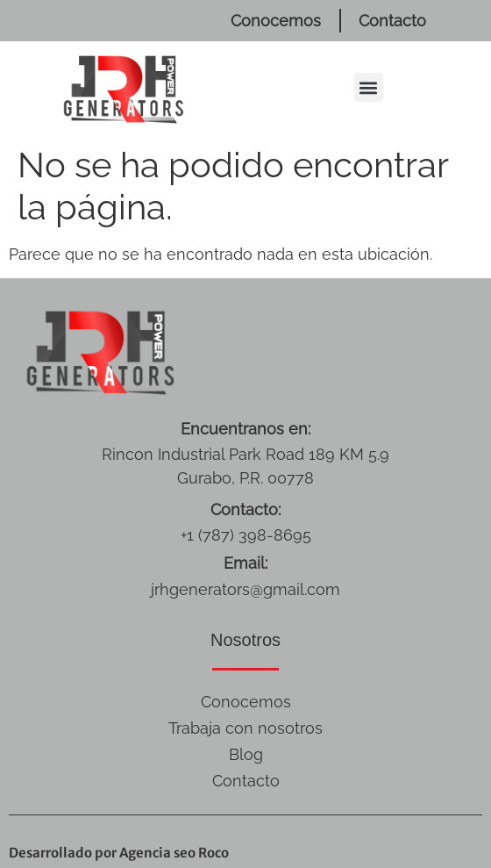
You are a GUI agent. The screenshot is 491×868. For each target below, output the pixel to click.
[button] (369, 87)
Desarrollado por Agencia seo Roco (119, 853)
